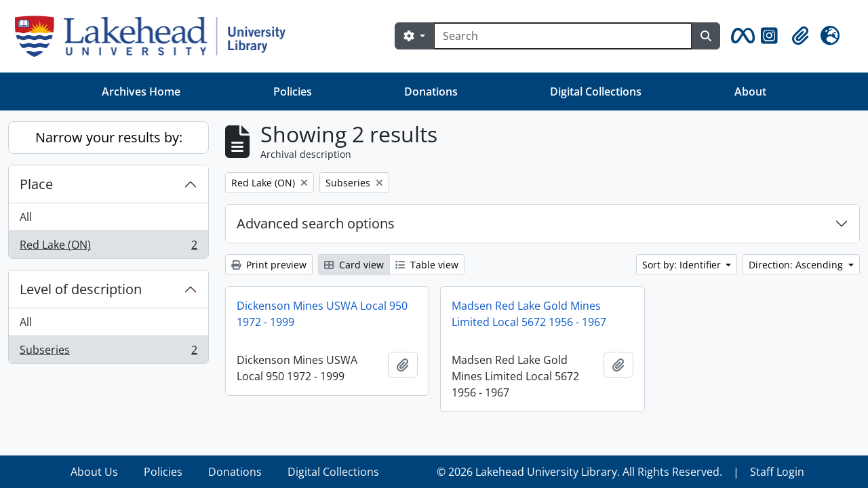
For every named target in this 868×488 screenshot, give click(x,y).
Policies (293, 91)
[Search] (563, 36)
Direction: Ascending (797, 265)
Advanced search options (316, 223)
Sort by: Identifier (683, 265)
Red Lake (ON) (108, 247)
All (26, 217)
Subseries (108, 352)
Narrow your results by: (109, 137)
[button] (741, 36)
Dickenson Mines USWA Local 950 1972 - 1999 (322, 314)
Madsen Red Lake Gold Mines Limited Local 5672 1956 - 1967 (529, 314)
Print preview (269, 265)
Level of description (81, 289)
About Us (94, 472)
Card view (354, 265)
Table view (427, 265)
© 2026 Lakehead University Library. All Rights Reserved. (579, 472)
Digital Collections (596, 91)
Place (36, 184)
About (750, 91)
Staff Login (777, 472)
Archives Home (141, 91)
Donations (431, 91)
